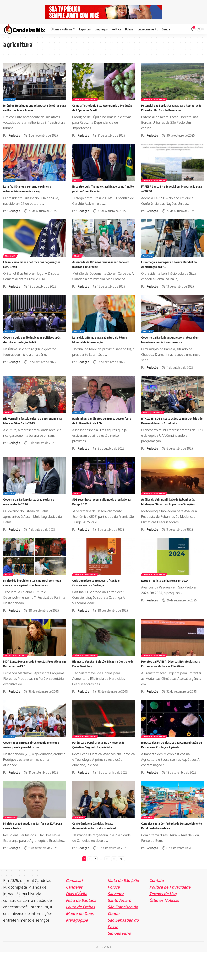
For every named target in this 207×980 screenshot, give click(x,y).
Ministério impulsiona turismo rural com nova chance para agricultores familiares (34, 601)
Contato (156, 908)
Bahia (9, 421)
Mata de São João (123, 908)
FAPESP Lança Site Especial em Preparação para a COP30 (165, 193)
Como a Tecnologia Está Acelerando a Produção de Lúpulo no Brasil (101, 108)
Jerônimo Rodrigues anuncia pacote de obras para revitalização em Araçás (32, 108)
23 (114, 886)
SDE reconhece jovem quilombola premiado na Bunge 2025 (97, 515)
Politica (10, 99)
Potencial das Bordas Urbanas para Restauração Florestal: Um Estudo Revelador (168, 110)
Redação (14, 135)
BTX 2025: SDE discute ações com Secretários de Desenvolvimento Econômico (167, 432)
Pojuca (114, 915)
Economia (11, 260)
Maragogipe (77, 948)
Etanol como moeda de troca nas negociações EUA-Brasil (28, 269)
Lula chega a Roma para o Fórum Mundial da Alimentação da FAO (172, 269)
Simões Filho (119, 961)
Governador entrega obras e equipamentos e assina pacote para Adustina (30, 770)
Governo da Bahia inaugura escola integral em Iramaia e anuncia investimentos (167, 346)
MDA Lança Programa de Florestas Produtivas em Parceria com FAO (29, 682)
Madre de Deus (80, 941)
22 (107, 886)
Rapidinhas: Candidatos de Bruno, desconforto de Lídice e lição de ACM (100, 430)
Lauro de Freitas (80, 935)
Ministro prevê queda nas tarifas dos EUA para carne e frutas (31, 853)
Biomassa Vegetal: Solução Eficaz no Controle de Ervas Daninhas (100, 682)
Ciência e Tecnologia (86, 99)
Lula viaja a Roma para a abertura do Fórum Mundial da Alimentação (100, 344)
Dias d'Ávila (76, 922)
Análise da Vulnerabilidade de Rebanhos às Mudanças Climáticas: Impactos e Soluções (171, 517)
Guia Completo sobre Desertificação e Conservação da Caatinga (101, 601)
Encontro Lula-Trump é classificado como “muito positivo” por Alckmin (103, 193)
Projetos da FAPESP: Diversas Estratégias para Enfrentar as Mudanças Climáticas (172, 684)
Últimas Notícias (164, 928)
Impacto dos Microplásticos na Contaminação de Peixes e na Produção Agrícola (171, 770)
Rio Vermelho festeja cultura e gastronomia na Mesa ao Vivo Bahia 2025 (34, 430)
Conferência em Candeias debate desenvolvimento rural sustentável (98, 853)
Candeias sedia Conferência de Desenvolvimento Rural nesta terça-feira (172, 853)
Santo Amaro (119, 928)
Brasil (78, 185)
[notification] (192, 29)
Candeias (79, 844)
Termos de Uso (163, 922)
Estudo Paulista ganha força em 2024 (169, 598)
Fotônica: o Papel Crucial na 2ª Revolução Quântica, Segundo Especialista (103, 767)
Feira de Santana (81, 928)
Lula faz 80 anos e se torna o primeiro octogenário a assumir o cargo (32, 193)
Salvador (160, 421)
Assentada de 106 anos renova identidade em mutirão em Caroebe (99, 269)
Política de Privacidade (170, 915)
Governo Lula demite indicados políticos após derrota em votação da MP (33, 344)
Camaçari (74, 908)
